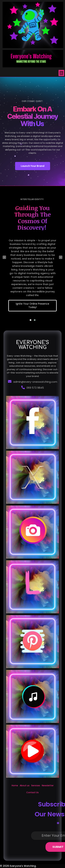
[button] (31, 320)
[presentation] (4, 257)
